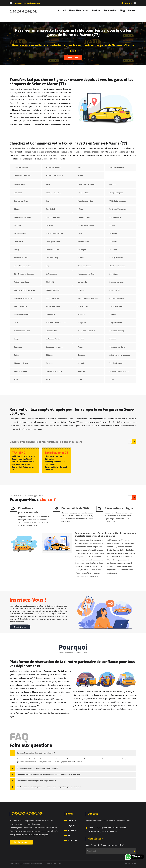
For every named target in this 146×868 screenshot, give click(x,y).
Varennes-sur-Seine (22, 331)
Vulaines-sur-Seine (54, 193)
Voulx (80, 347)
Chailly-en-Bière (53, 242)
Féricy (17, 250)
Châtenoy (50, 355)
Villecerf (113, 242)
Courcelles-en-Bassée (86, 225)
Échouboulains (83, 242)
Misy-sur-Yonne (84, 266)
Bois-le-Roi (50, 209)
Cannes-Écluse (52, 331)
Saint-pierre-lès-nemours (120, 355)
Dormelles (113, 233)
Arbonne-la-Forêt (21, 258)
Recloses (17, 225)
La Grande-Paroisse (54, 339)
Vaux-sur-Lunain (116, 306)
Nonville (81, 371)
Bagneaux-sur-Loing (54, 347)
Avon (48, 185)
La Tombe (113, 250)
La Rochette (51, 314)
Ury (48, 266)
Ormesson (18, 347)
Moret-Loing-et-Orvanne (24, 274)
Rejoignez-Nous (21, 842)
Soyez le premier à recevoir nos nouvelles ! (105, 845)
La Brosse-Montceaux (118, 209)
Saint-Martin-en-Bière (23, 266)
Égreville (81, 314)
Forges (17, 339)
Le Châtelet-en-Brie (22, 314)
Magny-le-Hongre (117, 167)
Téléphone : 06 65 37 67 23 (24, 456)
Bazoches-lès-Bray (117, 331)
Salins (80, 209)
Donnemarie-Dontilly (86, 331)
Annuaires (72, 840)
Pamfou (81, 258)
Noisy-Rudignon (116, 193)
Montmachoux (115, 217)
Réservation (110, 10)
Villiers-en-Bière (53, 306)
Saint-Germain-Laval (86, 185)
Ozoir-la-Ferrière (21, 167)
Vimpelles (82, 323)
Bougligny (114, 274)
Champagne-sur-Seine (23, 217)
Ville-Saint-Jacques (118, 201)
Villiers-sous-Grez (21, 282)
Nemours (81, 355)
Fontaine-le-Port (53, 250)
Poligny (17, 355)
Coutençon (82, 250)
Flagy (80, 233)
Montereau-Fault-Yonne (56, 323)
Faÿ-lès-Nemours (116, 363)
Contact (132, 10)
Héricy (49, 201)
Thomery (18, 209)
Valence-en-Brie (84, 217)
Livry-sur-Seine (52, 298)
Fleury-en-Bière (20, 306)
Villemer (81, 290)
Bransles (113, 314)
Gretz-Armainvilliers (23, 175)
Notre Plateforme (79, 10)
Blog (122, 10)
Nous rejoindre (20, 627)
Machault (50, 282)
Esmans (112, 185)
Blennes (113, 339)
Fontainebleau (20, 185)
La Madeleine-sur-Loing (119, 371)
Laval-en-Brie (83, 193)
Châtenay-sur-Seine (117, 347)
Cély (16, 323)
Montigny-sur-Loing (54, 233)
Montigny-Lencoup (117, 266)
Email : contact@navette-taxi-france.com (106, 828)
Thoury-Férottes (116, 258)
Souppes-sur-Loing (117, 282)
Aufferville (82, 282)
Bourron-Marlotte (53, 217)
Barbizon (50, 225)
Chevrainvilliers (21, 363)
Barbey (112, 225)
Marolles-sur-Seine (85, 201)
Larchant (50, 363)
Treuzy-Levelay (20, 371)
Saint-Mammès (20, 233)
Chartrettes (19, 242)
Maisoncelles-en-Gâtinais (88, 298)
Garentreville (83, 306)
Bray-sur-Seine (116, 323)
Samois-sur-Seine (21, 201)
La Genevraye (51, 274)
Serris (80, 167)
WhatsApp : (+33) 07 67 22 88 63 (101, 832)
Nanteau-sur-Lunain (54, 371)
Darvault (81, 363)
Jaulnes (81, 339)
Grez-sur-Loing (52, 258)
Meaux (80, 175)
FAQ (70, 835)
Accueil (62, 10)
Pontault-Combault (54, 167)
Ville (16, 379)
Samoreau (18, 193)
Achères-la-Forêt (53, 290)
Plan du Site (73, 830)
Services (96, 10)
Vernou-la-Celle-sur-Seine (25, 290)
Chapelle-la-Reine (117, 298)
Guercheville (115, 290)
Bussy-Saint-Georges (54, 175)
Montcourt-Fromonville (24, 298)
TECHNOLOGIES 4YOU (52, 864)
